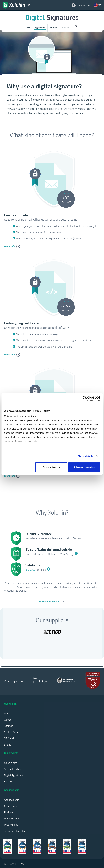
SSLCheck (9, 738)
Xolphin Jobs (11, 806)
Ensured (9, 781)
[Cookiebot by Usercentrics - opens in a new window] (85, 398)
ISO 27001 (31, 570)
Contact (66, 27)
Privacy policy (11, 825)
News (7, 713)
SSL (28, 27)
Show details (86, 456)
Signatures (40, 27)
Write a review (12, 818)
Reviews (9, 812)
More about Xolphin (49, 601)
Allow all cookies (84, 467)
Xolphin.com (11, 763)
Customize (51, 467)
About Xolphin (12, 800)
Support (54, 27)
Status (8, 744)
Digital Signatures (13, 775)
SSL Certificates (12, 769)
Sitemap (9, 726)
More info (10, 246)
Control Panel (11, 732)
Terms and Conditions (16, 831)
